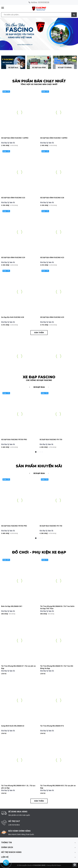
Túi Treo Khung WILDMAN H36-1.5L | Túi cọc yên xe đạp (18, 787)
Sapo (59, 865)
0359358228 (44, 2)
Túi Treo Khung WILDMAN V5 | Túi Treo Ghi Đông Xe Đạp (57, 667)
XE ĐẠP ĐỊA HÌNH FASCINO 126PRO (54, 138)
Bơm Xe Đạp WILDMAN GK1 (12, 606)
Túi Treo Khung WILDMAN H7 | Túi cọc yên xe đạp (18, 667)
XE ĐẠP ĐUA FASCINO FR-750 (51, 439)
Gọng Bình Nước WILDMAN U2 (13, 726)
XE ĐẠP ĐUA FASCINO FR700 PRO (14, 439)
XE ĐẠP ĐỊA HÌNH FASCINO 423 (52, 257)
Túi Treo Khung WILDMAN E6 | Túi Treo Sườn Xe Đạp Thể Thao (57, 607)
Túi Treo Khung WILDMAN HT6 (52, 726)
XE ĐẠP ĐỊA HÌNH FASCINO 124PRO (15, 138)
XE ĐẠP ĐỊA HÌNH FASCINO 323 (13, 198)
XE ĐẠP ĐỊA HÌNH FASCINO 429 (52, 317)
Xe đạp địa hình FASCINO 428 (13, 317)
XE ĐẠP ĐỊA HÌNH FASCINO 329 (13, 257)
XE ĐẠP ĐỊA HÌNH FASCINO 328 (52, 198)
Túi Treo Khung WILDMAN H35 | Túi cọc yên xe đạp (58, 787)
